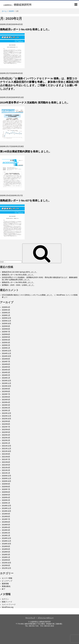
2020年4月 (6, 497)
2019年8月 (6, 516)
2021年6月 (6, 462)
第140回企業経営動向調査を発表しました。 (26, 151)
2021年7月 (6, 459)
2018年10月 (6, 544)
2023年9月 (6, 389)
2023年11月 (6, 383)
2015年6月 (6, 565)
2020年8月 (6, 487)
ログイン (5, 599)
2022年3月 (6, 438)
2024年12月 (6, 351)
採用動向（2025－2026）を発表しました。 (19, 285)
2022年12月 (6, 413)
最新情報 (5, 584)
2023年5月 (6, 400)
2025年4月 (6, 340)
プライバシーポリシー (46, 618)
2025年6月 (6, 334)
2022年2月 (6, 440)
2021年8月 (6, 457)
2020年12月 (6, 476)
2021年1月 (6, 473)
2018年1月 (6, 557)
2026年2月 (6, 313)
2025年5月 (6, 337)
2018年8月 (6, 546)
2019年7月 (6, 519)
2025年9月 (6, 326)
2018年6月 (6, 549)
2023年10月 (6, 386)
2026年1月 (6, 315)
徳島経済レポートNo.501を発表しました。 (18, 275)
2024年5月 (6, 367)
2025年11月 (6, 321)
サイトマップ (30, 618)
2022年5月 (6, 432)
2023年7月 (6, 394)
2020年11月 (6, 478)
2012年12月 (6, 568)
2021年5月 (6, 465)
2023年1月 (6, 410)
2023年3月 (6, 405)
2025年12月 (6, 318)
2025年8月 (6, 329)
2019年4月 (6, 527)
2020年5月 (6, 495)
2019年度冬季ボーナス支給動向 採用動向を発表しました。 (35, 102)
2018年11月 (6, 541)
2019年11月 (6, 508)
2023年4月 (6, 402)
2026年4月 (6, 307)
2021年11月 (6, 449)
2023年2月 (6, 408)
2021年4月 (6, 468)
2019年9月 (6, 514)
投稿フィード (7, 602)
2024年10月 (6, 356)
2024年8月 (6, 359)
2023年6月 (6, 397)
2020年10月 (6, 481)
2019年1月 (6, 536)
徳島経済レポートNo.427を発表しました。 (25, 200)
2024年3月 (6, 372)
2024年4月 (6, 370)
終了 (4, 589)
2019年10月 (6, 511)
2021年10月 (6, 451)
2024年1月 (6, 378)
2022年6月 (6, 429)
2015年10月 (6, 563)
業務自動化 (6, 586)
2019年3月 (6, 530)
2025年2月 (6, 345)
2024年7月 (6, 362)
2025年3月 (6, 343)
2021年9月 (6, 454)
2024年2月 (6, 375)
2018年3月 (6, 555)
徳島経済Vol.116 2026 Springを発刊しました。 (20, 272)
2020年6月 (6, 492)
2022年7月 (6, 427)
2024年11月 (6, 353)
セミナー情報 (7, 578)
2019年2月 (6, 533)
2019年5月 (6, 525)
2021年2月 (6, 470)
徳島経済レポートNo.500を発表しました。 (18, 282)
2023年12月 (6, 381)
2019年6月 (6, 522)
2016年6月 (6, 560)
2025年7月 (6, 332)
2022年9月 (6, 421)
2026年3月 (6, 310)
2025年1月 (6, 348)
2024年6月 (6, 364)
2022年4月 (6, 435)
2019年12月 (6, 506)
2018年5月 (6, 552)
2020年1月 (6, 503)
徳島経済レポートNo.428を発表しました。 (25, 29)
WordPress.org (8, 607)
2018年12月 (6, 538)
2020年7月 (6, 489)
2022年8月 (6, 424)
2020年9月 (6, 484)
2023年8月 (6, 391)
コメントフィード (9, 604)
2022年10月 (6, 419)
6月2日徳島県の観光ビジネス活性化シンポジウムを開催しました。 (28, 295)
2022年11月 (6, 416)
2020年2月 (6, 500)
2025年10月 (6, 323)
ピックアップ (7, 581)
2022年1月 (6, 443)
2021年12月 (6, 446)
